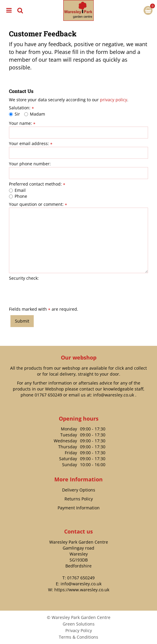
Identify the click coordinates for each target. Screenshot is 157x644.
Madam (35, 114)
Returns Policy (79, 499)
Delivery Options (79, 490)
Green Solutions (79, 624)
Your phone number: (30, 164)
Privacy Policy (79, 630)
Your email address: (31, 144)
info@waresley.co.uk (114, 395)
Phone (18, 196)
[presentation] (54, 293)
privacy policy (114, 100)
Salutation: (21, 108)
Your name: (22, 123)
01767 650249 (48, 395)
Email (17, 190)
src (20, 10)
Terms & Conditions (78, 637)
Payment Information (79, 508)
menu (9, 10)
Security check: (24, 278)
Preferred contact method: (37, 184)
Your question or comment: (38, 204)
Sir (14, 114)
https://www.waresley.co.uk (82, 590)
